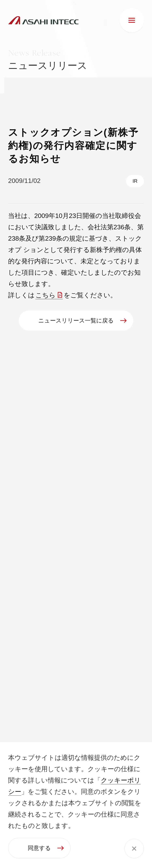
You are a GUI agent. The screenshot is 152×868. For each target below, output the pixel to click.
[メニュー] (132, 20)
